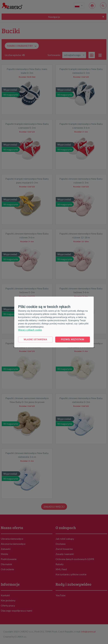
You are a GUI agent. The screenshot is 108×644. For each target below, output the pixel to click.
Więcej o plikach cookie (30, 330)
